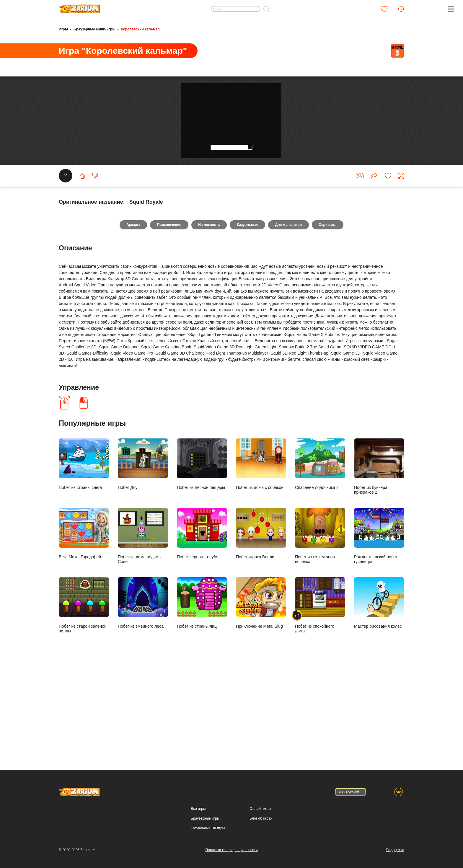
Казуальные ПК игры (208, 828)
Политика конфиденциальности (231, 850)
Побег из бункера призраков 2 (379, 560)
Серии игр (331, 318)
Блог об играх (261, 818)
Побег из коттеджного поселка (320, 630)
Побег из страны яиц (202, 697)
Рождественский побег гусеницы (379, 630)
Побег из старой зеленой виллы (84, 699)
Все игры (198, 809)
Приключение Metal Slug (261, 697)
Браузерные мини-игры (94, 29)
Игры (63, 29)
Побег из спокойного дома (320, 699)
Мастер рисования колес (379, 697)
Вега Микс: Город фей (84, 627)
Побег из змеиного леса (143, 697)
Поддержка (395, 850)
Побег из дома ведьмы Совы (143, 630)
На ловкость (208, 318)
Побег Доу (143, 558)
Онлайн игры (260, 809)
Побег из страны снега (84, 558)
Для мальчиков (291, 318)
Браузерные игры (205, 818)
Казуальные (248, 318)
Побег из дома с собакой (261, 558)
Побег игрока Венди (261, 627)
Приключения (167, 318)
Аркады (130, 318)
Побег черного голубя (202, 627)
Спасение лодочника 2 (320, 558)
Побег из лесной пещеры (202, 558)
